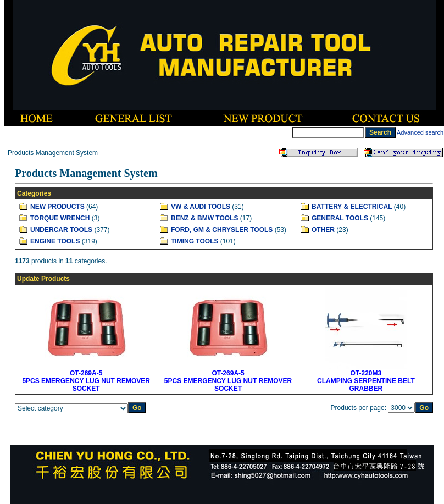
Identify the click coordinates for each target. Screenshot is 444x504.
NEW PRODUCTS (57, 207)
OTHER (323, 230)
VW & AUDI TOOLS (201, 207)
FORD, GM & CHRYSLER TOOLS (222, 230)
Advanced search (420, 132)
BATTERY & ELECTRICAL (352, 207)
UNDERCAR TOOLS (61, 230)
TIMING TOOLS (195, 241)
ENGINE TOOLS (55, 241)
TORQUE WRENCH (60, 218)
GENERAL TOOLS (340, 218)
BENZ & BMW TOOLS (204, 218)
